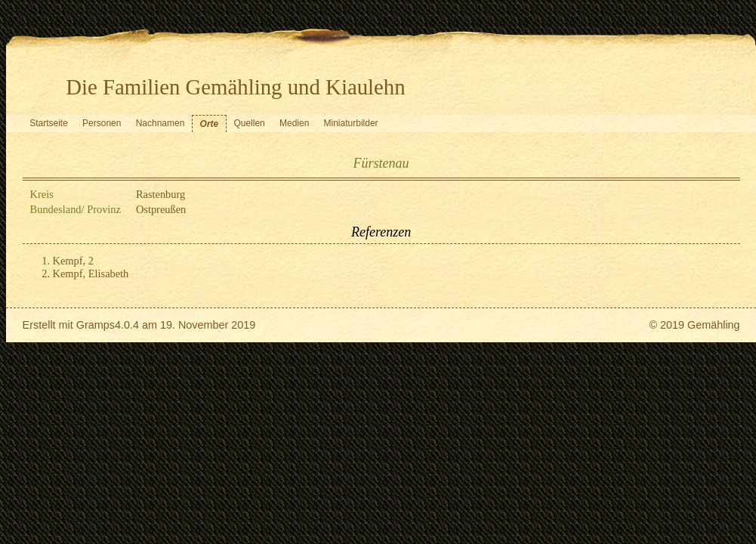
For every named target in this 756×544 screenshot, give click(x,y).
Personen (102, 123)
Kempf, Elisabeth (91, 274)
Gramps (96, 325)
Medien (294, 123)
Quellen (249, 123)
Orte (210, 124)
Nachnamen (160, 123)
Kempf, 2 (73, 261)
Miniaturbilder (351, 123)
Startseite (49, 123)
